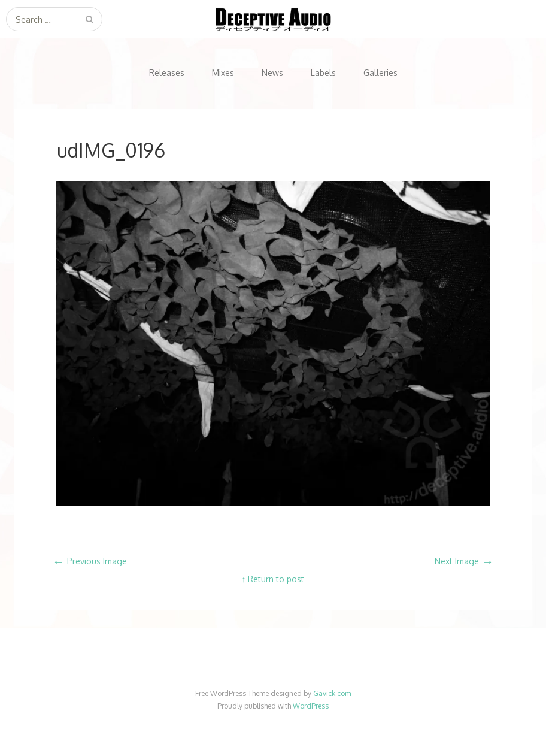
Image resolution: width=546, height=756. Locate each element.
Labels (323, 73)
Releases (167, 73)
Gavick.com (332, 693)
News (272, 73)
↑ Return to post (273, 579)
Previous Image (90, 561)
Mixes (223, 73)
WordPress (311, 706)
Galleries (380, 73)
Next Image (464, 561)
